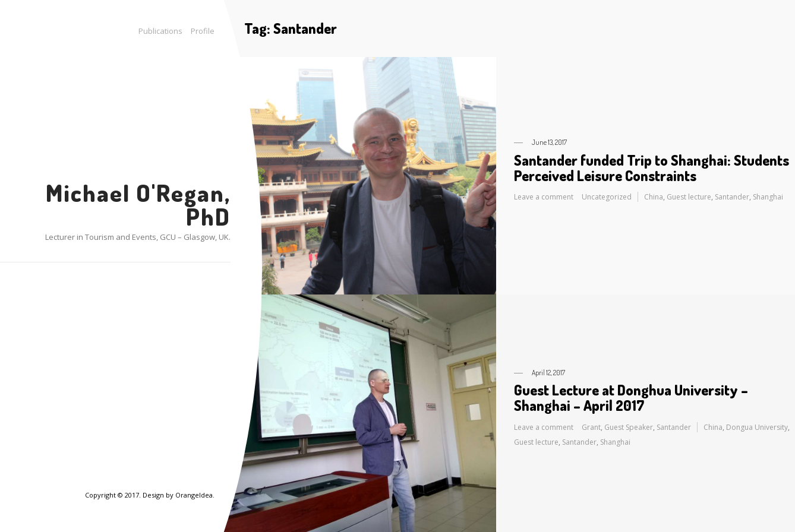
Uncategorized (607, 197)
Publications (160, 31)
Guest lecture (689, 197)
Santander (732, 197)
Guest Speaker (629, 427)
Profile (203, 31)
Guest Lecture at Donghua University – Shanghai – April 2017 (631, 398)
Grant (591, 427)
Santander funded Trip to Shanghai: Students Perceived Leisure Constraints (652, 168)
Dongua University (757, 427)
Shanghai (768, 197)
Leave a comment (544, 197)
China (654, 197)
